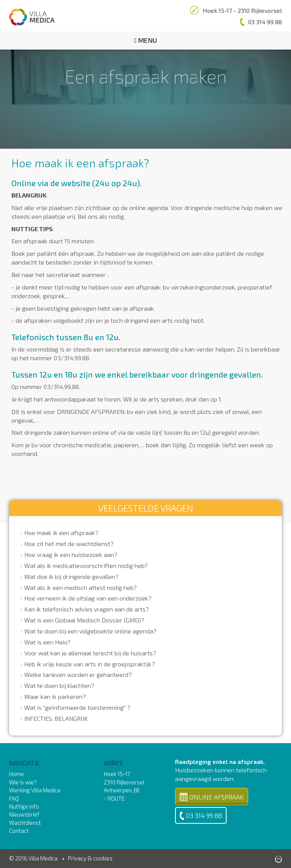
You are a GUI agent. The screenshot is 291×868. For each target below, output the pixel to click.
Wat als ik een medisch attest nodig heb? (81, 587)
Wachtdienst (25, 823)
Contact (19, 831)
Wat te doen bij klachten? (59, 685)
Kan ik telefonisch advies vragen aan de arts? (87, 609)
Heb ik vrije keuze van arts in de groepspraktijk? (90, 664)
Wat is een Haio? (47, 642)
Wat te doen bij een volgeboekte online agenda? (90, 631)
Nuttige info (24, 806)
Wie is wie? (23, 782)
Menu (146, 40)
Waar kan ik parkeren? (55, 696)
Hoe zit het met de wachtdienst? (69, 544)
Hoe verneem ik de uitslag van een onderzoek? (88, 598)
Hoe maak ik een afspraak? (61, 533)
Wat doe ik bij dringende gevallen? (71, 576)
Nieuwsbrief (24, 814)
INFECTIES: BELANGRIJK (56, 718)
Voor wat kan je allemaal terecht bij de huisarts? (90, 653)
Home (16, 774)
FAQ (14, 798)
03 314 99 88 (201, 816)
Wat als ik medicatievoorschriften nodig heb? (86, 565)
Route (116, 798)
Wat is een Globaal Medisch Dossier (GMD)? (84, 620)
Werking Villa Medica (35, 790)
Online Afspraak (212, 797)
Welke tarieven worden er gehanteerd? (78, 674)
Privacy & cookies (90, 858)
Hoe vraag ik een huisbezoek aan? (71, 555)
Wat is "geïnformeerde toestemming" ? (77, 707)
